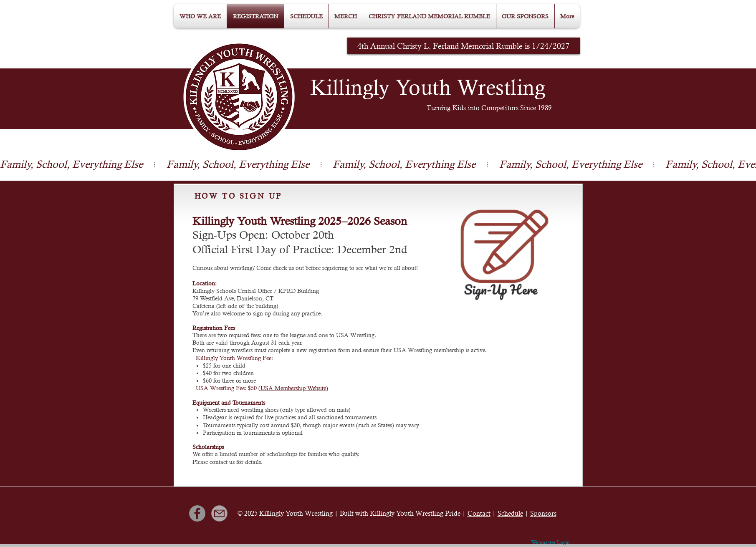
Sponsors (543, 513)
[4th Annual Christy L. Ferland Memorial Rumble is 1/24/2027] (464, 46)
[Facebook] (197, 513)
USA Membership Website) (294, 388)
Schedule (510, 513)
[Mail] (219, 513)
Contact (479, 513)
